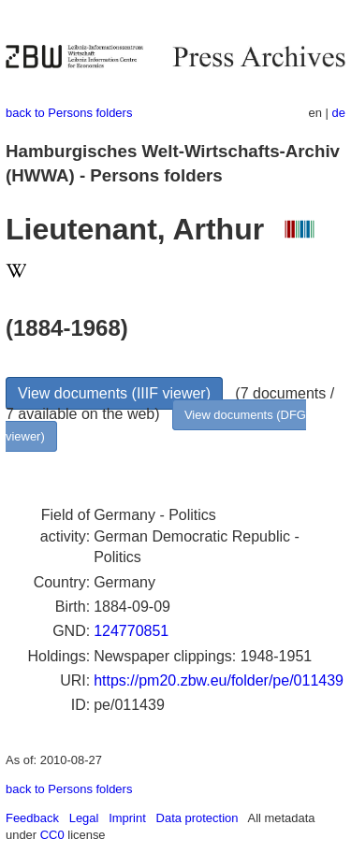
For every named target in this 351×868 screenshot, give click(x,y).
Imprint (127, 818)
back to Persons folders (69, 113)
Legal (84, 818)
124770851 (131, 631)
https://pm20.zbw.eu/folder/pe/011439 (219, 680)
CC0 (52, 835)
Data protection (197, 818)
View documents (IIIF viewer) (114, 393)
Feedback (32, 818)
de (339, 113)
